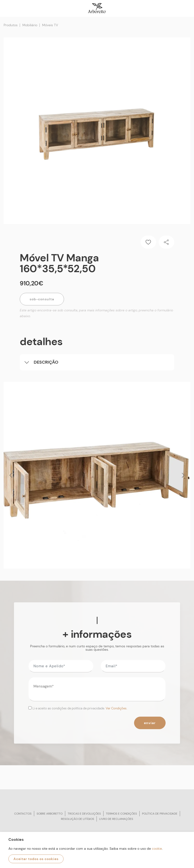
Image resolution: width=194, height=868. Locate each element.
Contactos (23, 814)
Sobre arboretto (50, 814)
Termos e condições (121, 814)
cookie (157, 849)
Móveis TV (50, 25)
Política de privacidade (160, 814)
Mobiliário (30, 25)
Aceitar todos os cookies (36, 859)
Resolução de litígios (78, 819)
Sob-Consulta (42, 299)
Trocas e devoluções (84, 814)
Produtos (11, 25)
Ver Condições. (116, 708)
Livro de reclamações (116, 819)
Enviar (150, 723)
